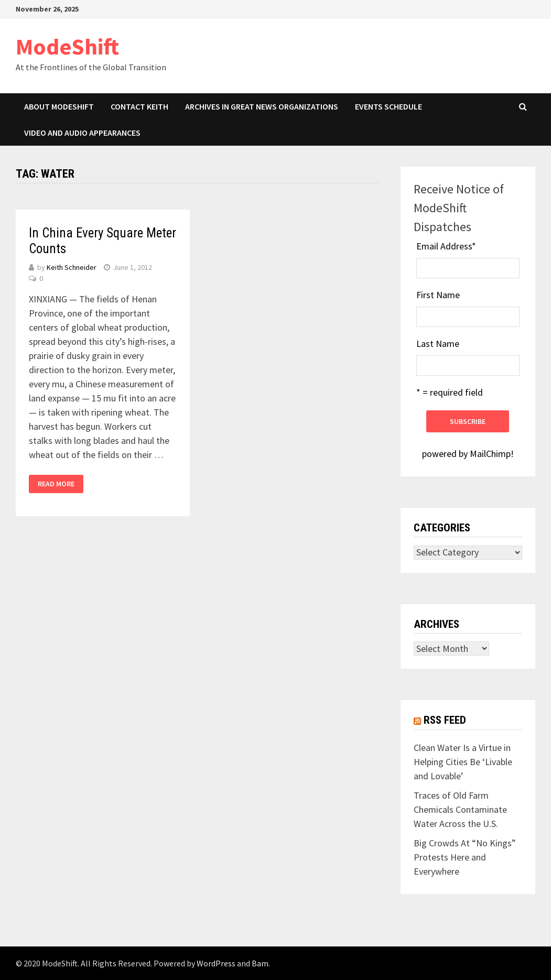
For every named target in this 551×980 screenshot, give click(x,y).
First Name (438, 295)
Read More (56, 484)
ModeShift (67, 46)
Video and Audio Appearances (82, 133)
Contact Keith (139, 106)
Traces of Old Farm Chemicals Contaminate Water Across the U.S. (460, 809)
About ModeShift (59, 106)
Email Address (446, 246)
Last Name (438, 344)
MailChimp (490, 454)
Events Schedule (388, 106)
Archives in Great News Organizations (262, 106)
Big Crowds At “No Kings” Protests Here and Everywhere (465, 857)
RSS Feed (445, 720)
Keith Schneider (72, 267)
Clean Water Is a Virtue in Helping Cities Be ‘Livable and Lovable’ (463, 762)
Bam (260, 963)
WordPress (216, 963)
